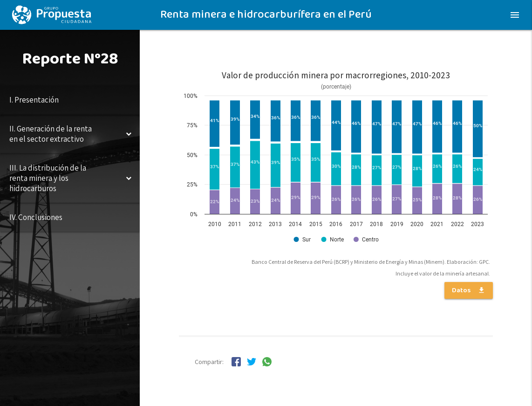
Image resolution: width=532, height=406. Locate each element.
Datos (469, 290)
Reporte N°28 (70, 59)
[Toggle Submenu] (129, 134)
